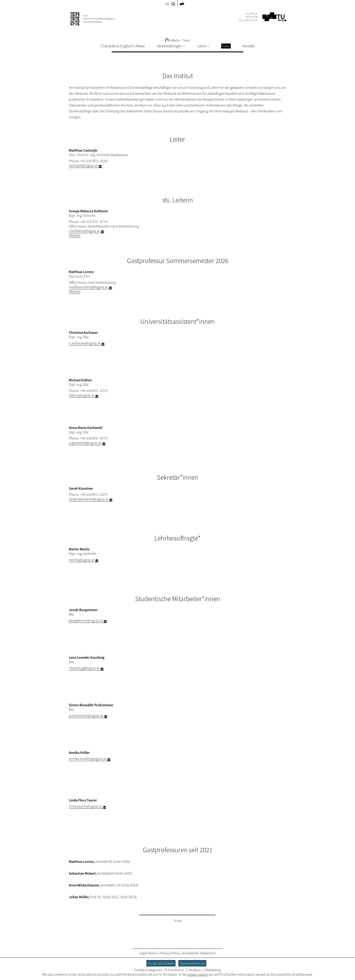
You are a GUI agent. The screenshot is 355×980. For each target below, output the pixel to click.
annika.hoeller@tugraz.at (88, 759)
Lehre (203, 46)
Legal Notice (149, 953)
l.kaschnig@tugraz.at (84, 668)
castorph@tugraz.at (83, 165)
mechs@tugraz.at (82, 560)
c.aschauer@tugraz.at (85, 343)
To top (178, 921)
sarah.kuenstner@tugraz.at (89, 499)
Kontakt (248, 46)
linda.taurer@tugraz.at (85, 806)
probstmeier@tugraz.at (86, 716)
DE (167, 4)
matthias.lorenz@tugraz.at (88, 287)
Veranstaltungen (171, 46)
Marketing (212, 970)
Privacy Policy (170, 953)
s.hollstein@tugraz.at (84, 231)
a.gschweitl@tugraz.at (85, 443)
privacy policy (198, 974)
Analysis (193, 970)
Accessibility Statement (198, 953)
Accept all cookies (161, 963)
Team (186, 40)
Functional (174, 970)
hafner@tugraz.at (82, 395)
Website (75, 235)
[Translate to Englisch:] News (123, 46)
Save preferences (192, 963)
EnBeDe (172, 40)
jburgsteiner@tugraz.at (86, 620)
